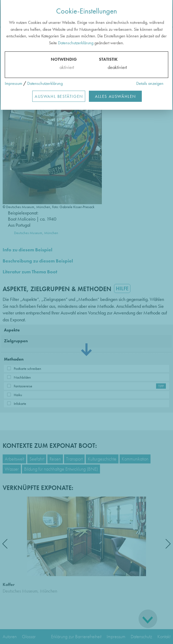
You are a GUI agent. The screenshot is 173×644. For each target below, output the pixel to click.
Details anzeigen (150, 83)
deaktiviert (114, 67)
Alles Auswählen (115, 96)
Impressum (13, 83)
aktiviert (66, 67)
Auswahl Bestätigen (59, 96)
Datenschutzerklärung (76, 43)
